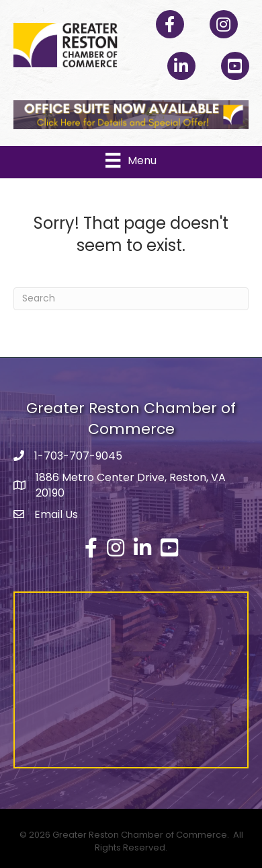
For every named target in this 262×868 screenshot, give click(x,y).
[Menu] (131, 160)
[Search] (131, 299)
